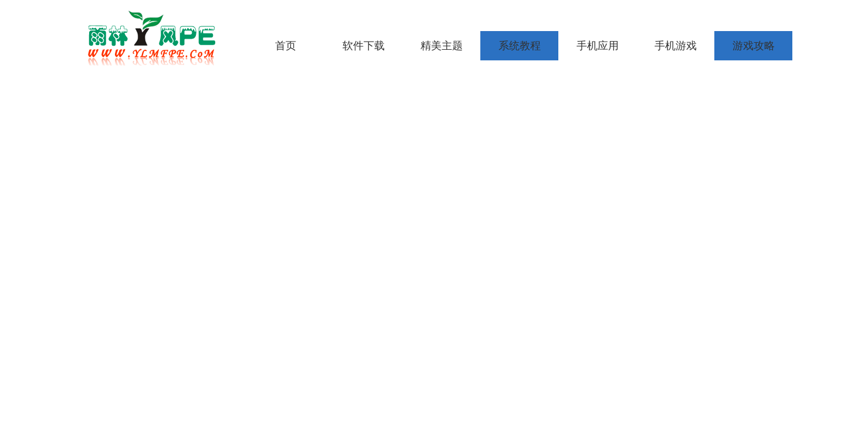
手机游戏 (676, 46)
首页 (286, 46)
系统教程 (520, 46)
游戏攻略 (754, 46)
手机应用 (598, 46)
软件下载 (364, 46)
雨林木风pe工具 (155, 38)
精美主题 (442, 46)
